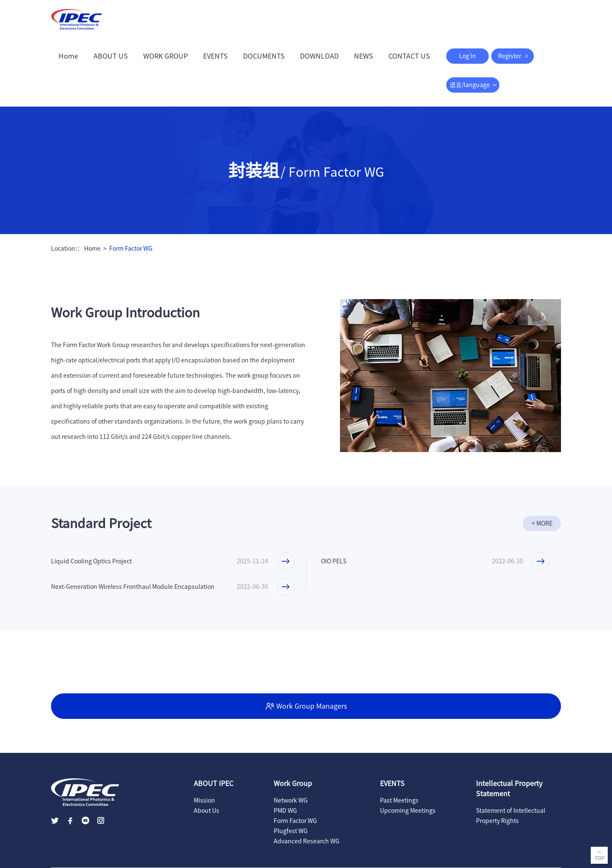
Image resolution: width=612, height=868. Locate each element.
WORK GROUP (166, 56)
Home (68, 56)
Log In (467, 56)
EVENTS (215, 56)
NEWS (364, 56)
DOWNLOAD (319, 56)
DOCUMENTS (264, 56)
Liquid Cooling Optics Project (91, 561)
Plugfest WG (291, 831)
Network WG (291, 800)
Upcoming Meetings (408, 811)
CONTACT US (409, 56)
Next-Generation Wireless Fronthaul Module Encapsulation (133, 587)
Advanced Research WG (307, 841)
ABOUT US (111, 56)
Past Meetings (399, 800)
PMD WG (285, 811)
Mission (204, 800)
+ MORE (542, 523)
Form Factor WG (131, 249)
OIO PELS (334, 561)
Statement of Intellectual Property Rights (511, 816)
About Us (207, 811)
